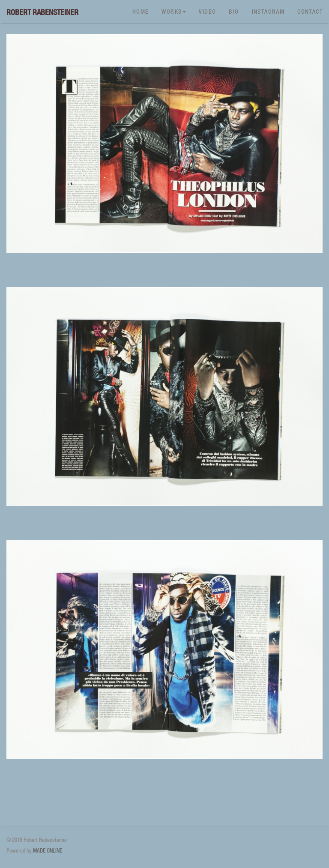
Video (207, 12)
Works (174, 12)
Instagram (268, 12)
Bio (234, 12)
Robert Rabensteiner (42, 12)
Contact (310, 12)
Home (141, 12)
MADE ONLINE (48, 851)
